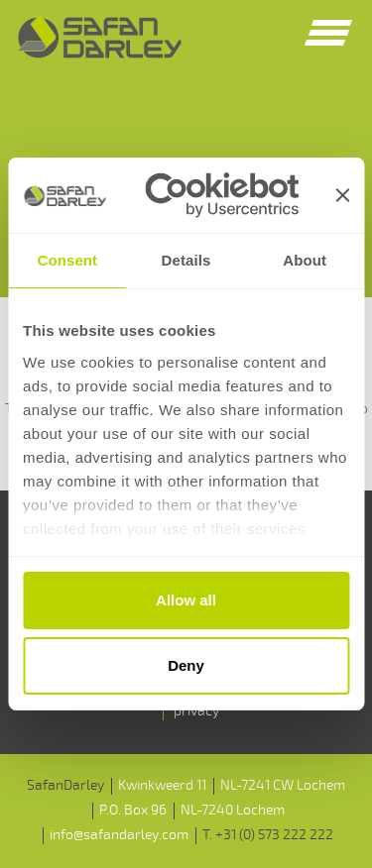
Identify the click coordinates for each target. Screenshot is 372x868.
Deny (186, 665)
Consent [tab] (67, 260)
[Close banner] (342, 195)
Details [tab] (186, 260)
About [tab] (305, 260)
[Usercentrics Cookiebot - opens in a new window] (222, 195)
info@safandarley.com (119, 835)
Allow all (186, 600)
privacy (196, 711)
